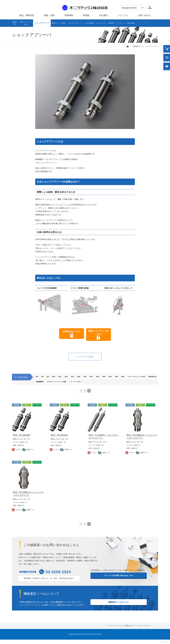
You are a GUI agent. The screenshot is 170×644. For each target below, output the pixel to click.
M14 (72, 379)
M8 (50, 379)
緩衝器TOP (15, 24)
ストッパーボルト (116, 385)
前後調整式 (76, 385)
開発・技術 (49, 15)
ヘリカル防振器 (97, 24)
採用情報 (69, 15)
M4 (37, 379)
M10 (57, 379)
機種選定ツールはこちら (119, 607)
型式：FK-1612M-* (22, 439)
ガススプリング (111, 24)
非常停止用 (64, 385)
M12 (64, 379)
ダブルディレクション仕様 (95, 385)
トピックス (123, 15)
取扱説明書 (146, 24)
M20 (86, 379)
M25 (94, 379)
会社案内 (103, 15)
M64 (130, 379)
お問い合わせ (144, 15)
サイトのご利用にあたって (118, 630)
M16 (79, 379)
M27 (101, 379)
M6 (44, 379)
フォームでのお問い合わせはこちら (119, 581)
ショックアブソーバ (44, 24)
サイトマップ (98, 630)
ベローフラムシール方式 (46, 385)
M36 (116, 379)
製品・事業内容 (27, 15)
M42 (123, 379)
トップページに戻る (85, 359)
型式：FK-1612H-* (59, 439)
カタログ (19, 454)
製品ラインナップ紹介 (27, 24)
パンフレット (134, 24)
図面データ (32, 454)
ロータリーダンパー (81, 24)
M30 (108, 379)
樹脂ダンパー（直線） (62, 24)
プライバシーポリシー (141, 630)
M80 (138, 379)
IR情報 (86, 15)
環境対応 (123, 24)
